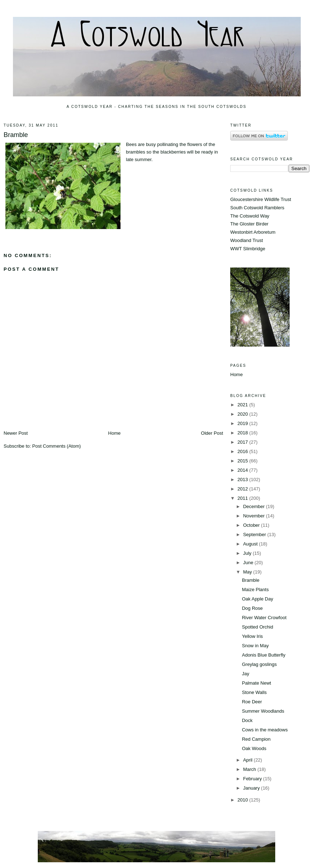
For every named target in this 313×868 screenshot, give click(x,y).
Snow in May (255, 646)
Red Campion (256, 739)
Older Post (212, 433)
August (251, 544)
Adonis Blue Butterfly (264, 655)
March (250, 769)
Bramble (16, 135)
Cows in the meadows (265, 730)
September (255, 534)
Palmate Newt (256, 683)
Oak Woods (254, 748)
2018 (243, 433)
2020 (243, 414)
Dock (247, 720)
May (248, 572)
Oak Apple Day (257, 599)
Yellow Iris (252, 636)
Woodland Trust (247, 240)
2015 (243, 461)
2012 (243, 489)
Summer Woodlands (263, 711)
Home (115, 433)
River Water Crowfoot (264, 618)
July (248, 553)
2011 (243, 498)
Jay (245, 674)
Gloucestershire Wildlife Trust (261, 199)
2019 (243, 423)
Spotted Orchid (257, 627)
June (249, 563)
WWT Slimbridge (248, 249)
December (255, 506)
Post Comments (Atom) (57, 446)
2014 (243, 470)
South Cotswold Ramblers (257, 208)
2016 (243, 451)
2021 (243, 405)
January (252, 788)
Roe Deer (252, 702)
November (255, 516)
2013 (243, 479)
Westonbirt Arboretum (253, 232)
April (249, 760)
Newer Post (16, 433)
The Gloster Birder (249, 224)
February (253, 779)
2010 (243, 800)
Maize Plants (255, 590)
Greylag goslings (259, 664)
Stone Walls (254, 692)
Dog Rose (252, 608)
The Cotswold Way (250, 216)
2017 (243, 442)
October (252, 525)
